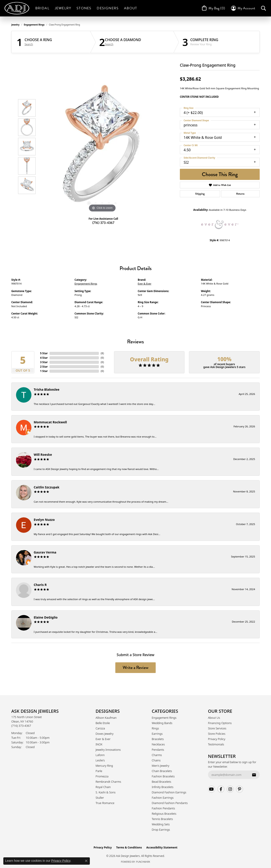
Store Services (217, 728)
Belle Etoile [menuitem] (103, 723)
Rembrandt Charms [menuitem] (108, 782)
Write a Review (135, 668)
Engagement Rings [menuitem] (164, 718)
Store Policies (217, 734)
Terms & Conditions (129, 847)
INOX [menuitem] (99, 744)
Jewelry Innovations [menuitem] (108, 750)
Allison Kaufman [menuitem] (106, 718)
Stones (84, 8)
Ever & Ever (144, 284)
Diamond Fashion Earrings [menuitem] (169, 792)
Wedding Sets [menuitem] (161, 824)
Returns (240, 194)
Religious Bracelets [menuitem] (164, 814)
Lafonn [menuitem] (100, 755)
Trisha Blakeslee (47, 389)
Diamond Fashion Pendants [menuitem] (170, 803)
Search (29, 44)
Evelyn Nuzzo (44, 520)
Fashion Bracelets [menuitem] (163, 776)
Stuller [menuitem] (100, 798)
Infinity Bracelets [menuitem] (163, 787)
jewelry (15, 25)
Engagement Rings (34, 25)
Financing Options (220, 723)
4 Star (44, 358)
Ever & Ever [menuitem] (103, 739)
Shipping (200, 194)
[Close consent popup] (86, 861)
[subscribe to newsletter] (254, 775)
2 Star (44, 367)
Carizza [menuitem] (100, 728)
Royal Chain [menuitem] (103, 787)
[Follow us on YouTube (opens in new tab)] (212, 789)
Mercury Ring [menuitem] (104, 766)
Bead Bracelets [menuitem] (161, 782)
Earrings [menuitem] (157, 734)
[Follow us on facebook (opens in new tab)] (221, 789)
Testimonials (216, 744)
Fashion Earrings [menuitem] (163, 798)
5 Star (44, 353)
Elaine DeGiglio (46, 617)
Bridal (42, 8)
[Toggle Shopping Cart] (213, 8)
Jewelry (63, 8)
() (102, 353)
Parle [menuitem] (99, 771)
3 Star (44, 362)
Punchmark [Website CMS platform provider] (143, 862)
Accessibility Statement (162, 847)
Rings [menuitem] (155, 728)
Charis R (40, 585)
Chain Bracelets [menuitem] (162, 771)
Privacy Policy (217, 739)
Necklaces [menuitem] (158, 744)
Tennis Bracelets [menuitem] (162, 819)
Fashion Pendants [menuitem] (163, 808)
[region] (102, 147)
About (131, 8)
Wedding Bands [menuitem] (162, 723)
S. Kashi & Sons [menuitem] (106, 792)
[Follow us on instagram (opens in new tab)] (230, 789)
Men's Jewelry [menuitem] (160, 766)
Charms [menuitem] (157, 755)
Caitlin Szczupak (47, 487)
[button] (243, 8)
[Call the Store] (21, 726)
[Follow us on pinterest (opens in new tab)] (240, 789)
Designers (108, 8)
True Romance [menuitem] (105, 803)
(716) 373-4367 (103, 223)
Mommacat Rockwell (50, 422)
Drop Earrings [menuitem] (161, 830)
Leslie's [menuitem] (100, 760)
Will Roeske (43, 455)
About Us (214, 718)
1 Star (44, 371)
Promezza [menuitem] (102, 776)
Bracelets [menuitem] (158, 739)
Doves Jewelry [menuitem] (105, 734)
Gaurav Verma (45, 552)
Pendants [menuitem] (158, 750)
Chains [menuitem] (156, 760)
